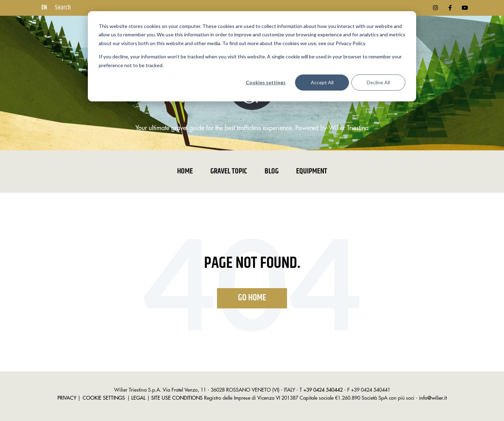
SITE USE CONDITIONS (177, 398)
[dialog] (252, 56)
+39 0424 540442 (323, 390)
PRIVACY (67, 398)
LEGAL (138, 398)
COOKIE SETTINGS (104, 398)
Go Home (252, 298)
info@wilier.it (433, 398)
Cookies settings (266, 82)
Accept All (322, 82)
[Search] (89, 8)
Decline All (378, 82)
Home (185, 172)
